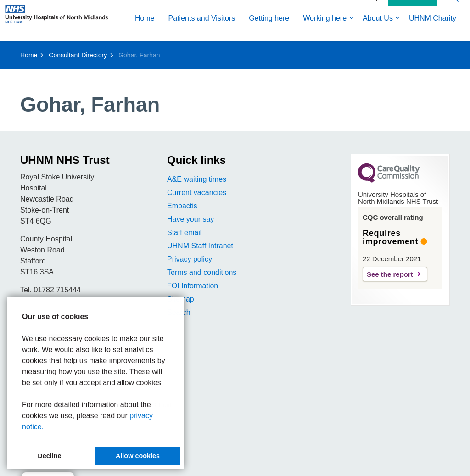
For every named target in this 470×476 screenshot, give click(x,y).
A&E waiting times (197, 179)
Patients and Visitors (74, 52)
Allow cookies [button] (138, 456)
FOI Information (193, 286)
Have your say (190, 219)
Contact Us (413, 31)
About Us (250, 52)
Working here (197, 52)
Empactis (182, 206)
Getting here (141, 52)
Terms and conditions (202, 272)
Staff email (184, 232)
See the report (390, 274)
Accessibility (362, 31)
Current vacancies (197, 193)
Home (17, 52)
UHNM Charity (305, 52)
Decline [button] (49, 456)
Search (179, 312)
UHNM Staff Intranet (200, 246)
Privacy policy (190, 259)
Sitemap (181, 299)
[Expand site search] (454, 31)
